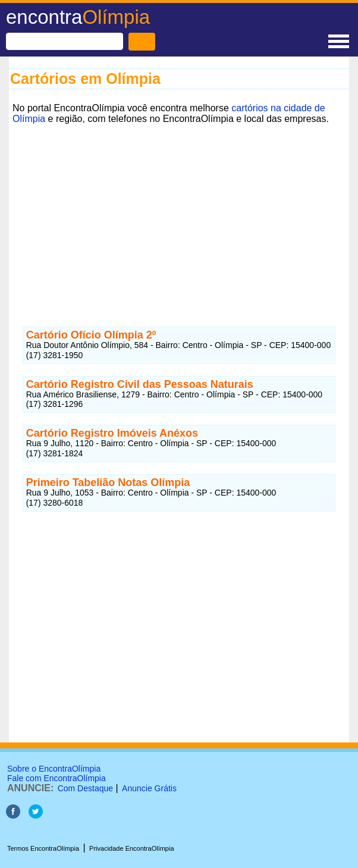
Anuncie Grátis (149, 788)
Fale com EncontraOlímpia (56, 778)
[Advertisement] (179, 211)
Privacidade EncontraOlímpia (131, 848)
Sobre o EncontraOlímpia (54, 769)
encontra (78, 17)
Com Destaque (85, 788)
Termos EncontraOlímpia (43, 848)
